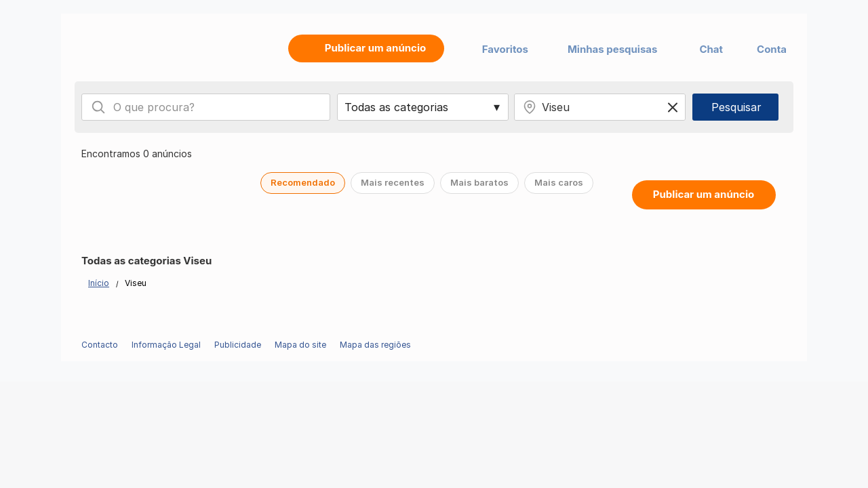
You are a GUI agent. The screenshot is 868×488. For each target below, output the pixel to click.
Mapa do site (300, 345)
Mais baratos (479, 182)
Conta (772, 49)
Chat (711, 49)
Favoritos (505, 49)
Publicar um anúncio (704, 194)
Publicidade (238, 345)
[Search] (98, 107)
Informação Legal (166, 345)
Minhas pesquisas (613, 49)
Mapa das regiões (375, 345)
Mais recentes (393, 182)
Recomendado (303, 182)
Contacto (100, 345)
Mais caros (559, 182)
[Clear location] (673, 107)
